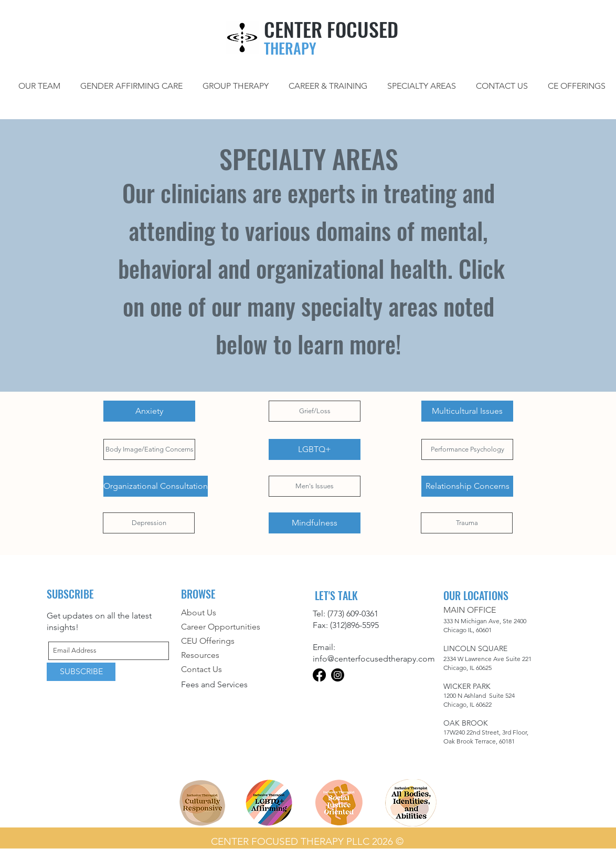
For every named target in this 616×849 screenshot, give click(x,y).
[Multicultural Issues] (467, 411)
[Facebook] (319, 675)
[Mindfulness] (315, 523)
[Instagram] (338, 675)
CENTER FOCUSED (331, 29)
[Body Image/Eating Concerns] (149, 449)
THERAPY (290, 48)
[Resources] (231, 656)
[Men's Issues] (315, 486)
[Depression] (149, 523)
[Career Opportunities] (240, 627)
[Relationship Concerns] (467, 486)
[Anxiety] (149, 411)
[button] (422, 86)
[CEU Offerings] (240, 641)
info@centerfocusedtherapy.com (374, 659)
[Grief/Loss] (315, 411)
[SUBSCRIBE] (81, 672)
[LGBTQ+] (315, 449)
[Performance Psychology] (467, 449)
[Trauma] (467, 523)
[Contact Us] (231, 670)
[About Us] (240, 613)
